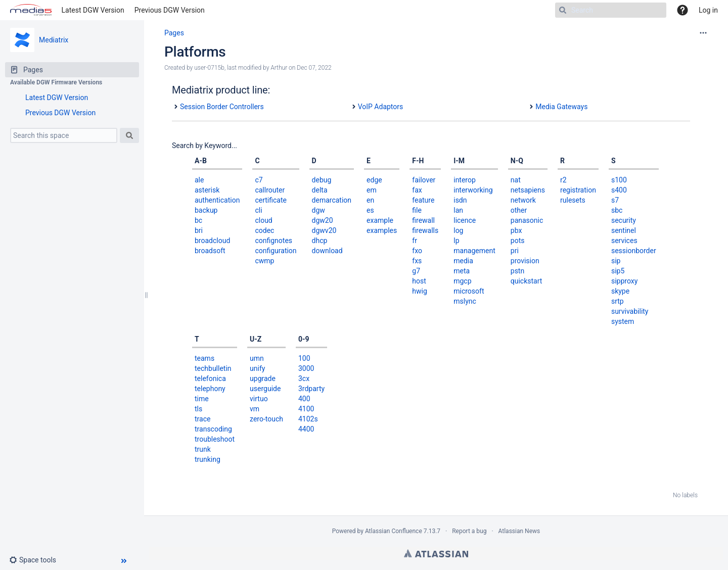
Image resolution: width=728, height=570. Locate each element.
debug (322, 180)
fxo (417, 251)
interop (465, 180)
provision (525, 261)
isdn (460, 200)
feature (423, 200)
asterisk (207, 190)
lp (456, 241)
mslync (465, 301)
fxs (417, 261)
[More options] (703, 33)
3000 (306, 368)
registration (578, 190)
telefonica (210, 378)
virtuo (259, 399)
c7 (259, 180)
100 (304, 358)
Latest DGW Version (93, 10)
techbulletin (213, 368)
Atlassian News (519, 531)
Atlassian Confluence (394, 531)
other (519, 210)
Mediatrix (54, 40)
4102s (308, 419)
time (202, 399)
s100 (619, 180)
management (474, 251)
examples (382, 230)
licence (465, 220)
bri (199, 230)
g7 (416, 271)
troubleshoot (215, 439)
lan (458, 210)
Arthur (279, 68)
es (370, 210)
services (624, 241)
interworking (473, 190)
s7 (615, 200)
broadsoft (210, 251)
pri (515, 251)
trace (202, 419)
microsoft (469, 291)
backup (206, 210)
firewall (423, 220)
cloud (263, 220)
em (372, 190)
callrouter (270, 190)
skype (620, 291)
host (419, 281)
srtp (618, 301)
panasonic (527, 220)
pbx (516, 230)
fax (417, 190)
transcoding (213, 429)
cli (258, 210)
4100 (306, 409)
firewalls (425, 230)
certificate (271, 200)
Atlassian (436, 553)
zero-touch (266, 419)
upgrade (263, 378)
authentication (217, 200)
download (327, 251)
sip (616, 261)
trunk (203, 449)
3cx (304, 378)
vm (255, 409)
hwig (420, 291)
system (623, 321)
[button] (37, 560)
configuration (276, 251)
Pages (174, 33)
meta (462, 271)
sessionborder (634, 251)
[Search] (611, 10)
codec (264, 230)
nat (516, 180)
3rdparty (311, 389)
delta (320, 190)
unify (257, 368)
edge (374, 180)
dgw (318, 210)
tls (198, 409)
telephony (210, 389)
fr (415, 241)
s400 (619, 190)
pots (518, 241)
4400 (306, 429)
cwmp (264, 261)
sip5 (618, 271)
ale (199, 180)
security (624, 220)
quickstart (527, 281)
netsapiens (528, 190)
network (523, 200)
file (417, 210)
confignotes (274, 241)
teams (204, 358)
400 (304, 399)
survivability (630, 311)
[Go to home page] (31, 10)
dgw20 (323, 220)
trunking (208, 459)
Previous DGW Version (170, 10)
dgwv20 (324, 230)
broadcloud (212, 241)
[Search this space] (64, 135)
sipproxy (624, 281)
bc (198, 220)
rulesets (573, 200)
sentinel (624, 230)
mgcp (462, 281)
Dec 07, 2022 (314, 68)
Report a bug (469, 531)
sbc (617, 210)
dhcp (320, 241)
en (370, 200)
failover (424, 180)
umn (257, 358)
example (380, 220)
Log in (708, 10)
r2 (563, 180)
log (458, 230)
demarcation (332, 200)
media (463, 261)
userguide (265, 389)
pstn (517, 271)
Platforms (195, 52)
